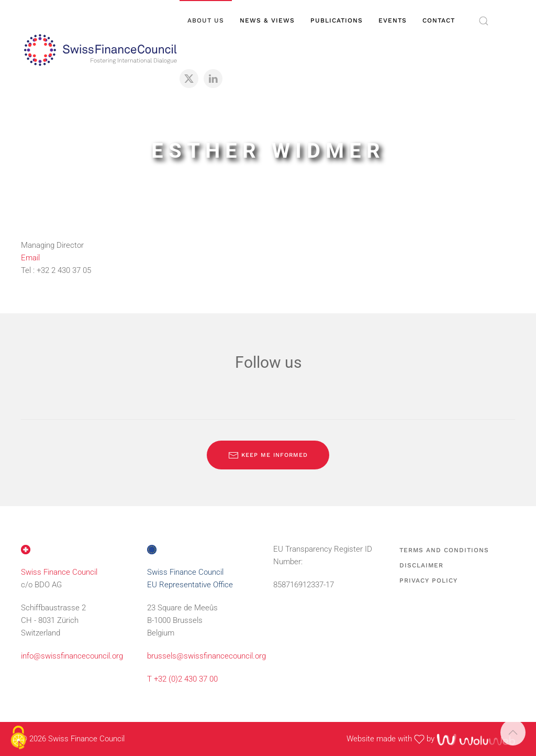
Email (30, 258)
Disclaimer (421, 565)
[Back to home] (100, 50)
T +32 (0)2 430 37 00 (182, 679)
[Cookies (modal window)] (18, 738)
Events (393, 20)
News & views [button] (267, 20)
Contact (439, 20)
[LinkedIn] (213, 79)
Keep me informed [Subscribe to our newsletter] (268, 455)
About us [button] (206, 20)
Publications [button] (337, 20)
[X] (189, 79)
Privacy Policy (428, 580)
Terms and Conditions (444, 550)
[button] (484, 21)
